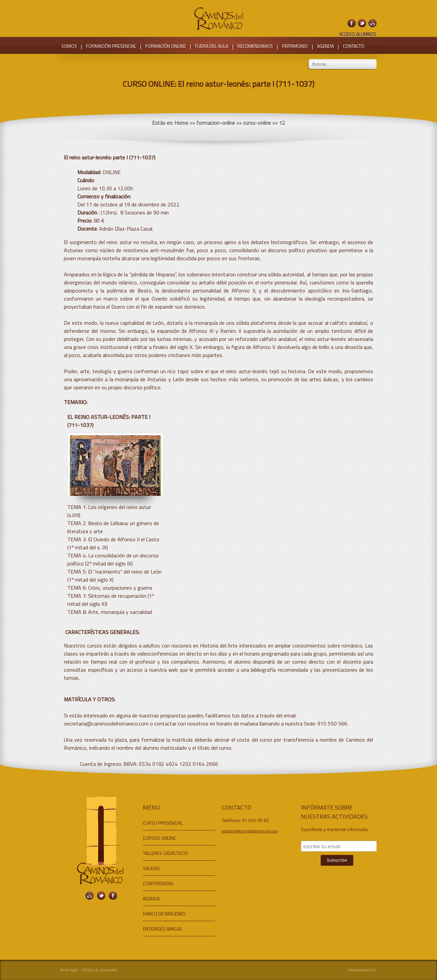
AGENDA (325, 46)
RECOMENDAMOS (255, 46)
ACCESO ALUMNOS (358, 34)
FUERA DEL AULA (212, 46)
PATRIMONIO (295, 46)
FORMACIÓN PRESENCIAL (111, 46)
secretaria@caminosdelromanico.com (250, 831)
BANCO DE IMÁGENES (164, 914)
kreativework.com (362, 970)
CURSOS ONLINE (159, 838)
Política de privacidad (100, 970)
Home (181, 123)
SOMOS (69, 46)
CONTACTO (354, 46)
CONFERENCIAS (158, 883)
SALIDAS (151, 868)
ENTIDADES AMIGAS (163, 929)
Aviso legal (69, 970)
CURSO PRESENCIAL (163, 823)
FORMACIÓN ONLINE (166, 46)
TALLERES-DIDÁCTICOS (165, 853)
